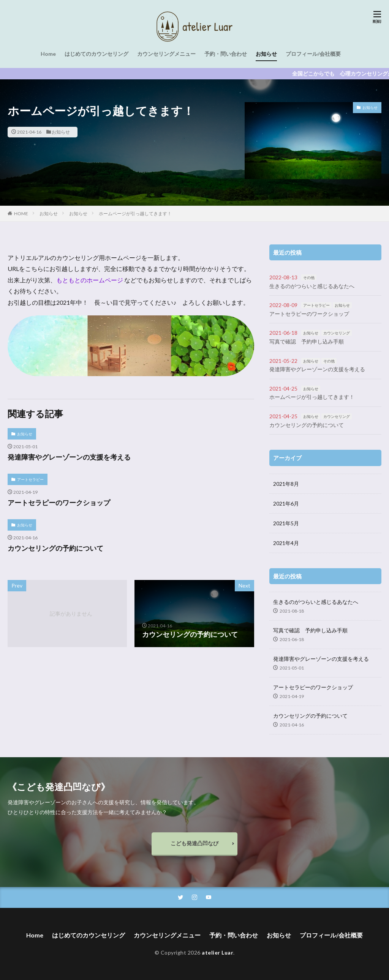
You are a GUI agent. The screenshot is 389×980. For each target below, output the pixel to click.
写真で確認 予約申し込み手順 (307, 341)
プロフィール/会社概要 (313, 54)
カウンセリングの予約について (55, 548)
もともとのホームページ (90, 280)
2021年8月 (286, 484)
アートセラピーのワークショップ (59, 503)
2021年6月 (286, 503)
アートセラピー (30, 479)
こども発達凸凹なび (194, 843)
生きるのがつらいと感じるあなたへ (312, 286)
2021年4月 (286, 543)
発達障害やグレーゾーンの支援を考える (69, 457)
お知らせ (266, 54)
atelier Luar (217, 952)
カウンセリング (337, 333)
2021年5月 (286, 523)
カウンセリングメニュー (166, 54)
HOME (21, 213)
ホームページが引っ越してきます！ (135, 213)
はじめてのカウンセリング (96, 54)
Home (48, 54)
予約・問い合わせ (226, 54)
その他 (309, 277)
